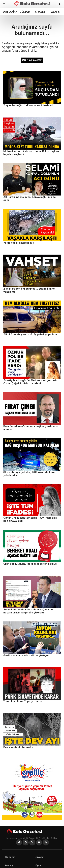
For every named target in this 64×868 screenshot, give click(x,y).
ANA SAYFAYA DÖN (32, 60)
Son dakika (10, 12)
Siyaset (40, 12)
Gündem (25, 12)
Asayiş (55, 12)
